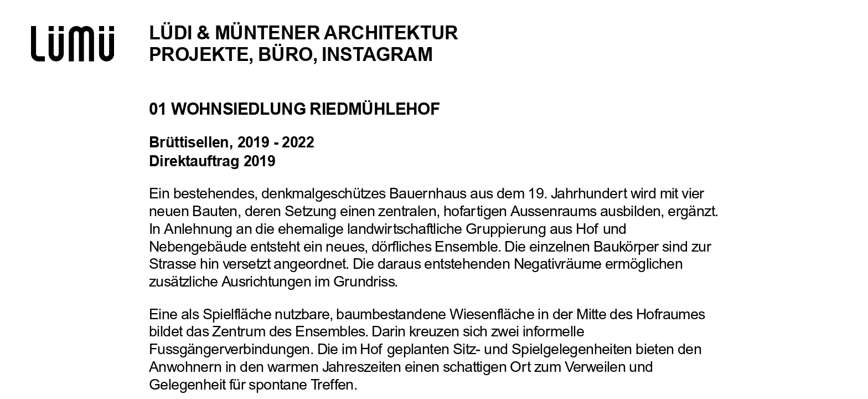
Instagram (377, 55)
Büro (285, 55)
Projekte (199, 55)
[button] (806, 199)
